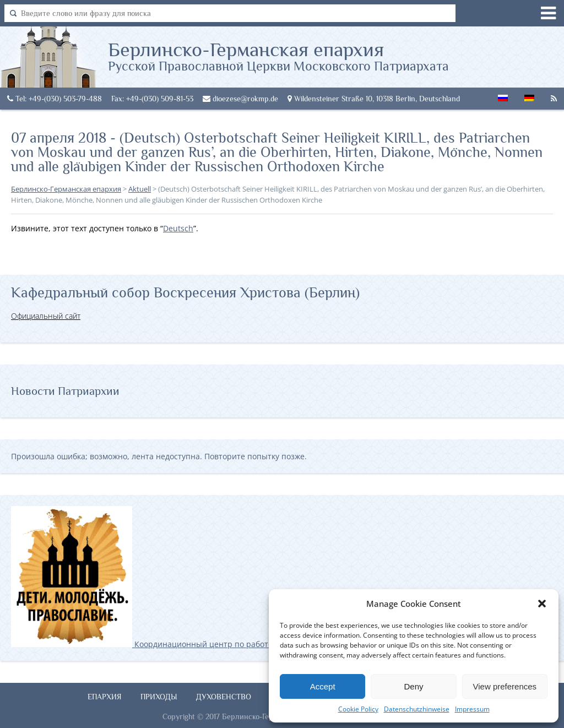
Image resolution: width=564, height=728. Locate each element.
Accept (323, 686)
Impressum (472, 709)
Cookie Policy (358, 709)
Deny (413, 686)
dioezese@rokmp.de (240, 99)
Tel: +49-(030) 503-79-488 (55, 99)
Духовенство (224, 697)
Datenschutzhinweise (417, 709)
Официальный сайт (46, 316)
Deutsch (178, 228)
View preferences (505, 686)
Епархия (105, 697)
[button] (542, 604)
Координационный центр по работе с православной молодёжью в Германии (220, 644)
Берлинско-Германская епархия (278, 56)
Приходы (159, 697)
